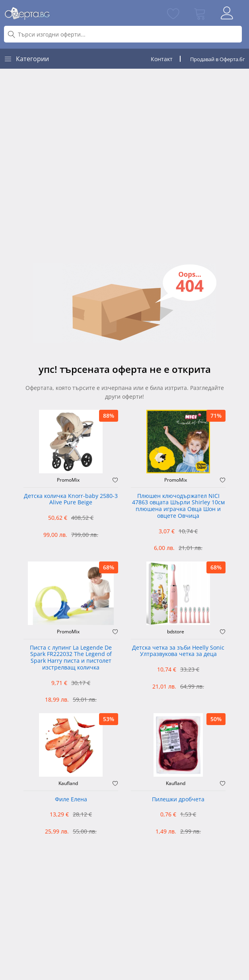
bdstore (176, 632)
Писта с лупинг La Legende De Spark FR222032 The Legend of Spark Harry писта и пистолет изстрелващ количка (71, 658)
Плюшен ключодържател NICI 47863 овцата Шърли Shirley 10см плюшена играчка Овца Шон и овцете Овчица (178, 506)
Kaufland (68, 783)
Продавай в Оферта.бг (218, 59)
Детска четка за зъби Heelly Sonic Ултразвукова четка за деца (178, 651)
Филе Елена (71, 800)
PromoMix (68, 480)
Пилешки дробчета (178, 800)
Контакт (162, 59)
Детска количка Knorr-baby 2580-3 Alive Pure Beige (71, 500)
